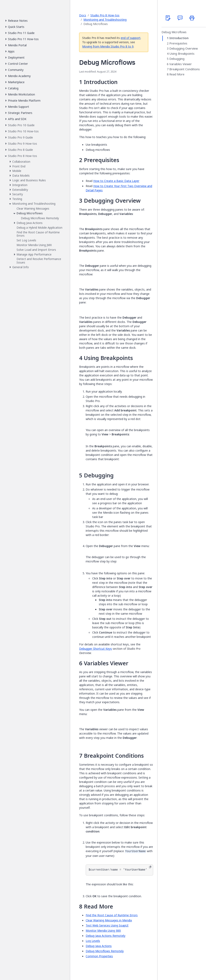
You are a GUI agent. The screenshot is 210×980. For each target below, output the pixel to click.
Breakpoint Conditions (185, 69)
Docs (83, 15)
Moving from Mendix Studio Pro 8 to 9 (108, 46)
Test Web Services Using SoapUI (107, 925)
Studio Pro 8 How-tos (105, 15)
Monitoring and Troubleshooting (105, 20)
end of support (131, 38)
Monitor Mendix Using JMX (103, 931)
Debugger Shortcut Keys (95, 649)
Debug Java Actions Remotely (106, 936)
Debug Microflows (174, 32)
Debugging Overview (184, 49)
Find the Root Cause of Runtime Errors (112, 915)
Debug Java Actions (99, 946)
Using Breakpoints (182, 54)
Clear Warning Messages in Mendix (109, 920)
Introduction (179, 38)
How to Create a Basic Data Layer (116, 181)
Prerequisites (178, 43)
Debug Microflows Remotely (105, 951)
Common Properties (99, 956)
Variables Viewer (181, 64)
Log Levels (93, 941)
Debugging (177, 59)
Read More (177, 74)
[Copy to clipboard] (150, 867)
